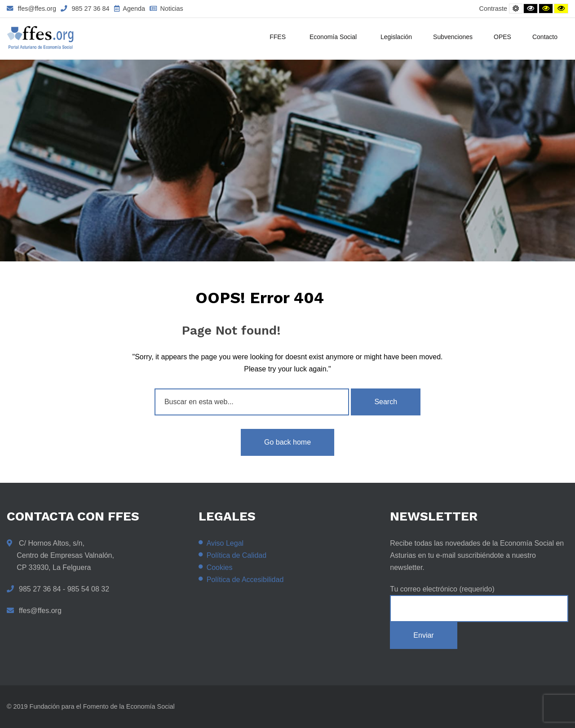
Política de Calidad (237, 555)
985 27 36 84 (85, 9)
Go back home (287, 442)
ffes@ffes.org (31, 9)
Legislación (396, 37)
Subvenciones (453, 37)
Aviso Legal (225, 543)
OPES (502, 37)
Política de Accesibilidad (245, 580)
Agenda (130, 9)
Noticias (166, 9)
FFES (279, 38)
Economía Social (334, 38)
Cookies (220, 567)
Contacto (545, 37)
